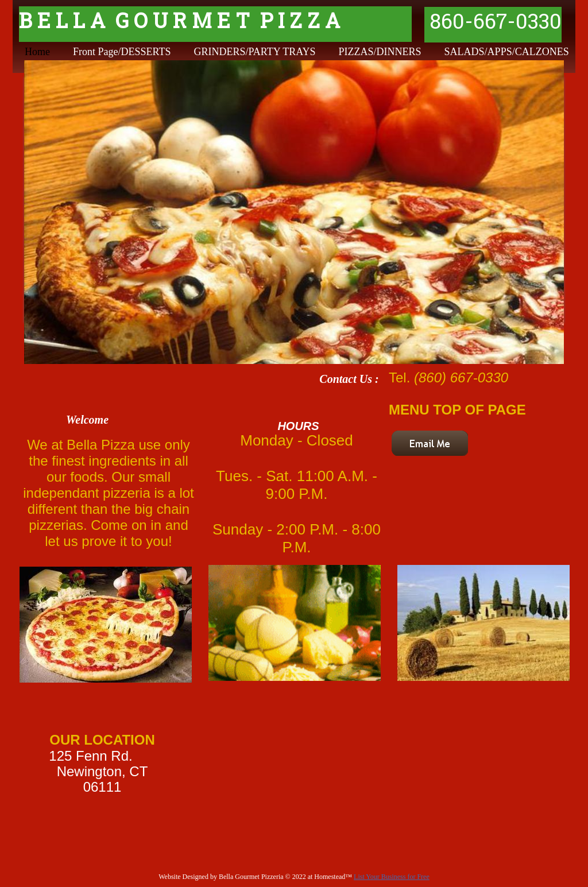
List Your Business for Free (392, 877)
